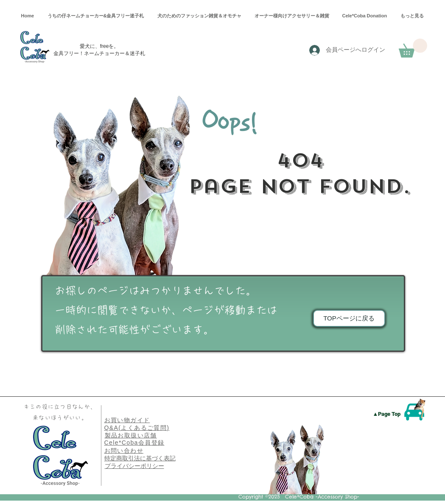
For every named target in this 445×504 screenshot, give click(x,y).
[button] (413, 48)
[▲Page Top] (387, 414)
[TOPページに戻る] (349, 318)
